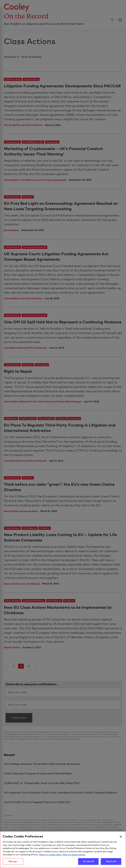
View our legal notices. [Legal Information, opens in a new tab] (74, 860)
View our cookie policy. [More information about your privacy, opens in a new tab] (50, 860)
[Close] (121, 842)
